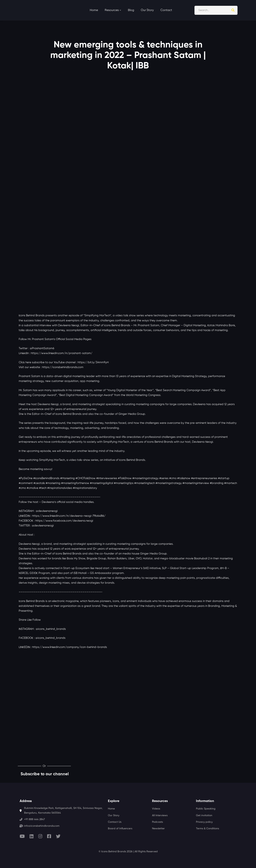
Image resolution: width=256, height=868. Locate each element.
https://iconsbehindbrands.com (63, 367)
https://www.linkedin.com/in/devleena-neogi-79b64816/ (69, 516)
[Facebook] (49, 836)
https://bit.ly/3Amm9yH (93, 362)
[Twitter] (58, 836)
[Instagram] (40, 836)
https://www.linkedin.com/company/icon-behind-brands (70, 647)
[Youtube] (22, 836)
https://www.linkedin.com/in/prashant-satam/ (62, 353)
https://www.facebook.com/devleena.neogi (64, 521)
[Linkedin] (32, 836)
